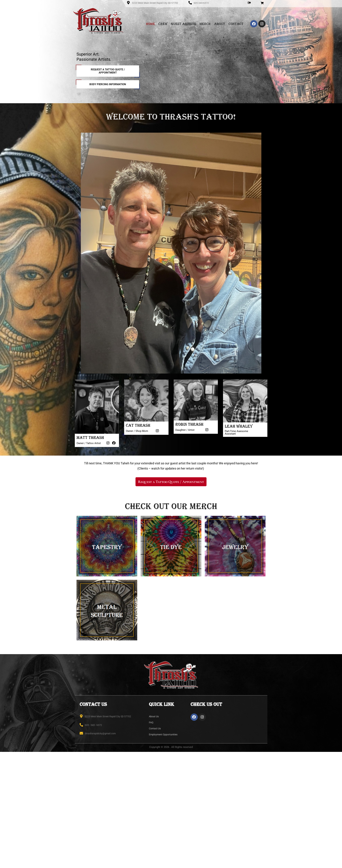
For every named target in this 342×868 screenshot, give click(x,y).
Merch (205, 24)
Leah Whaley (239, 426)
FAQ (151, 722)
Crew (163, 24)
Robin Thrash (189, 424)
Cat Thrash (138, 425)
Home (150, 24)
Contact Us (155, 728)
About (220, 24)
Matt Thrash (90, 438)
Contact (236, 24)
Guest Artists (183, 24)
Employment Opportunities (163, 734)
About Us (154, 716)
